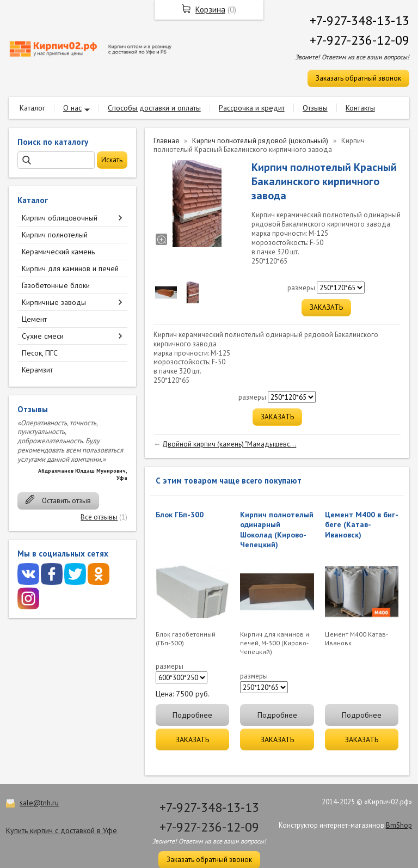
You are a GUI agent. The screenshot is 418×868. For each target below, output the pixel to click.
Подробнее (192, 715)
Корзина (210, 10)
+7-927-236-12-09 (359, 40)
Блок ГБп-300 (180, 515)
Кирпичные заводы (54, 302)
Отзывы (315, 108)
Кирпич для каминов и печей (70, 268)
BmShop (399, 825)
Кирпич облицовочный (60, 218)
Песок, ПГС (40, 353)
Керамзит (37, 370)
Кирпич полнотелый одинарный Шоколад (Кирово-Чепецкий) (277, 530)
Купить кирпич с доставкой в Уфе (62, 830)
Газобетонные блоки (56, 285)
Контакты (360, 108)
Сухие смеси (43, 336)
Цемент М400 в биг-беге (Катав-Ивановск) (362, 524)
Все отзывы (99, 517)
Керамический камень (58, 252)
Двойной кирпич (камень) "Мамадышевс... (229, 444)
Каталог (32, 108)
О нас (72, 108)
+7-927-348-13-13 (359, 20)
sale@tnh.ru (39, 803)
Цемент (34, 319)
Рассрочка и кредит (252, 108)
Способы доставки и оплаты (154, 108)
